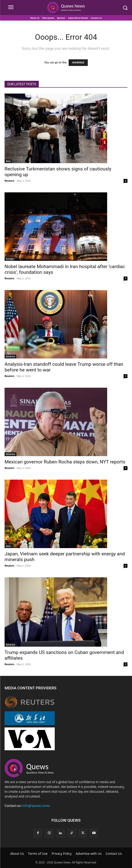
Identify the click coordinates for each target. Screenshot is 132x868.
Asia (8, 161)
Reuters (9, 181)
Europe (10, 259)
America (10, 356)
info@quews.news (36, 806)
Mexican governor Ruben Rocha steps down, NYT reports (65, 462)
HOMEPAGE (78, 63)
